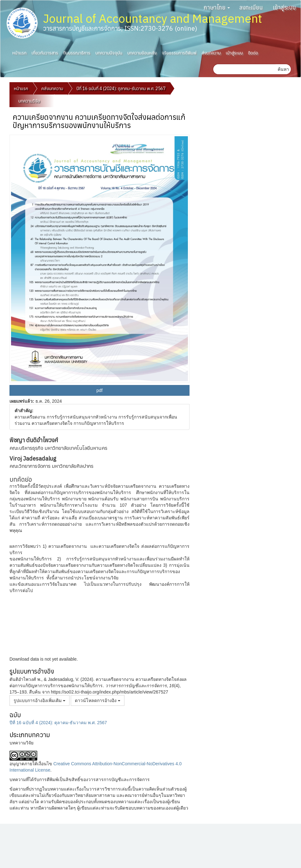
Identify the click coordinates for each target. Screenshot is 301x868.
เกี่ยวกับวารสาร (45, 53)
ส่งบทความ (211, 53)
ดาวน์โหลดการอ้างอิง (98, 700)
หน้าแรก (19, 53)
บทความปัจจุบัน (109, 53)
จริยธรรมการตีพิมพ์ (179, 53)
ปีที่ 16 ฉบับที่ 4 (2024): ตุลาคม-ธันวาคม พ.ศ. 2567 (121, 89)
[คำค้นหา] (244, 69)
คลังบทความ (52, 89)
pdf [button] (99, 390)
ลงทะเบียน (251, 7)
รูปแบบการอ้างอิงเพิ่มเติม (39, 700)
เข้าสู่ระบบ (284, 7)
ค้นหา (283, 69)
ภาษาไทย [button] (217, 7)
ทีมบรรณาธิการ (77, 53)
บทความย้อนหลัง (142, 53)
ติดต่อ (253, 53)
